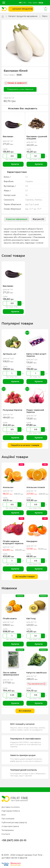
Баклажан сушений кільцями (37, 138)
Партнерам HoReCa (11, 811)
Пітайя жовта (10, 619)
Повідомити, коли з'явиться (20, 89)
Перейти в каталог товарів (25, 445)
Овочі (45, 16)
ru (25, 3)
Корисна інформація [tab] (17, 219)
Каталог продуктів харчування (23, 16)
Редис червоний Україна (35, 411)
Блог (4, 815)
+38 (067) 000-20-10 (14, 840)
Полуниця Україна (12, 410)
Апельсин (8, 487)
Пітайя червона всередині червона (13, 542)
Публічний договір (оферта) (14, 822)
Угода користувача (10, 826)
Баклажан (8, 136)
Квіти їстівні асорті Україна (36, 355)
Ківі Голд (31, 619)
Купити (13, 164)
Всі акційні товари (25, 577)
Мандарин (32, 541)
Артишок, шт (10, 354)
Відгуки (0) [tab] (38, 219)
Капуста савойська (36, 673)
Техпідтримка (8, 830)
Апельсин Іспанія (35, 487)
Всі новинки (25, 711)
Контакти (6, 834)
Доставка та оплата (11, 807)
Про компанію (8, 819)
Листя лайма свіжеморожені (11, 674)
